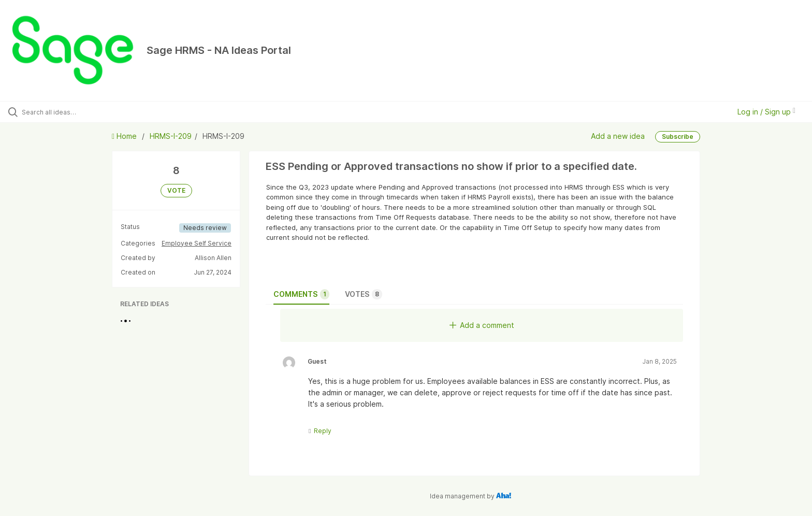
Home (125, 136)
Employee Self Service (197, 243)
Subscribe (678, 137)
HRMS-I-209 (171, 136)
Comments (301, 294)
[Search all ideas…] (94, 112)
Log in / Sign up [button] (766, 112)
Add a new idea (618, 136)
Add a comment (482, 325)
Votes (364, 294)
